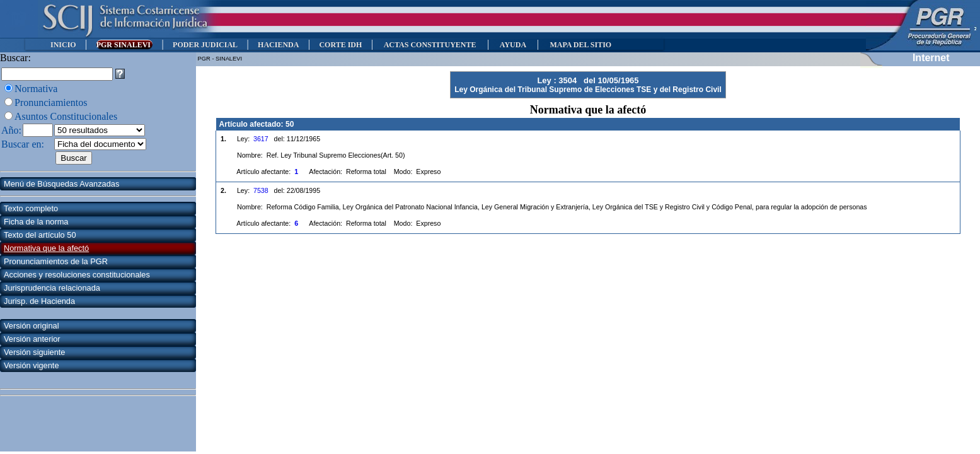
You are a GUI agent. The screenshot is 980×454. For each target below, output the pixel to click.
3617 (261, 139)
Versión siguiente (34, 352)
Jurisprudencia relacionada (52, 288)
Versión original (32, 326)
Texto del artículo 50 (40, 235)
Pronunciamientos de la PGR (56, 261)
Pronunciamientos (51, 102)
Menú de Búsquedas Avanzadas (61, 184)
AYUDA (513, 45)
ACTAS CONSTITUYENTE (430, 45)
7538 (261, 190)
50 (290, 124)
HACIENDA (278, 45)
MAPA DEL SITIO (580, 45)
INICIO (63, 45)
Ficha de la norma (36, 222)
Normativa (36, 89)
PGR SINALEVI (124, 45)
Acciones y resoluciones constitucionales (77, 275)
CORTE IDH (340, 45)
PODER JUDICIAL (205, 45)
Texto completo (31, 208)
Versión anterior (32, 339)
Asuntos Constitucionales (66, 116)
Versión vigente (32, 365)
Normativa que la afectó (46, 248)
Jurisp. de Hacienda (39, 301)
